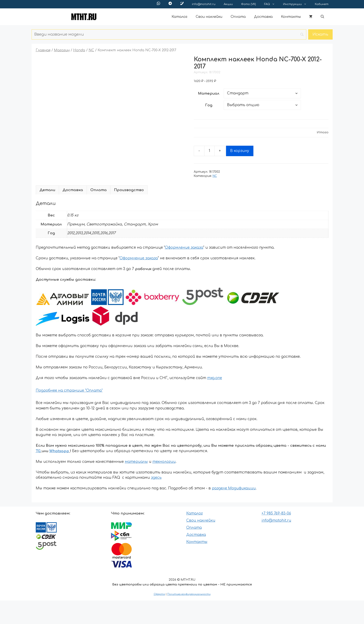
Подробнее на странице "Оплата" (69, 390)
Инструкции (297, 4)
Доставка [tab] (73, 190)
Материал (209, 93)
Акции (228, 4)
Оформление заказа (184, 248)
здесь (156, 478)
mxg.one (215, 378)
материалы (136, 462)
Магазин (62, 50)
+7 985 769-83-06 (276, 513)
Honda (79, 50)
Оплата (238, 17)
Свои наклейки (209, 17)
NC (91, 50)
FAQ (272, 4)
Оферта (159, 594)
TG (38, 451)
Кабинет (322, 4)
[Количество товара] (209, 151)
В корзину (240, 151)
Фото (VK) (248, 4)
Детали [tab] (47, 190)
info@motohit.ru (204, 4)
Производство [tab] (129, 190)
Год (209, 105)
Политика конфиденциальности (189, 594)
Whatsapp (59, 451)
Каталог (179, 17)
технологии (164, 462)
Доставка (263, 17)
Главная (43, 50)
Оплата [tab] (98, 190)
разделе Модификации (234, 488)
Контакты (291, 17)
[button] (322, 17)
